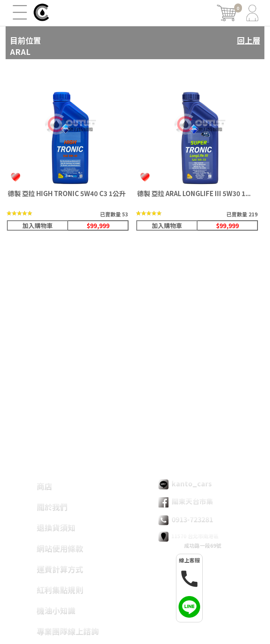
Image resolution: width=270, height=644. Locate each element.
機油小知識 (56, 610)
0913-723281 (186, 520)
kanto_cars (185, 484)
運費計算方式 (60, 569)
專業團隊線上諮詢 (68, 631)
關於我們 (52, 507)
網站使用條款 (60, 548)
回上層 (248, 40)
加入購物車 (38, 225)
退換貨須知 (56, 527)
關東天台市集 (186, 501)
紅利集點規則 (60, 590)
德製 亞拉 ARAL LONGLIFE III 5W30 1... (194, 193)
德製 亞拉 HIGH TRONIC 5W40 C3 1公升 (67, 193)
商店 (44, 486)
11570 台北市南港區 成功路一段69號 (190, 540)
